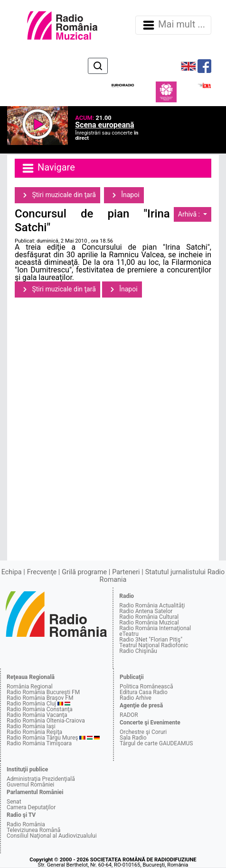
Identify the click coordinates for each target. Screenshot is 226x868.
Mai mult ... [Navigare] (173, 25)
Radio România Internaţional (155, 628)
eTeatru (129, 634)
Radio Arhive (136, 698)
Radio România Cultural (149, 617)
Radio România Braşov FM (40, 698)
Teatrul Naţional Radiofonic (154, 645)
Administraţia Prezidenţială (41, 779)
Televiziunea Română (33, 830)
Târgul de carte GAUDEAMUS (156, 743)
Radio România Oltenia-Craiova (46, 721)
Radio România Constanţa (40, 709)
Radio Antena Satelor (146, 611)
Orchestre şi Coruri (143, 732)
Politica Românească (146, 687)
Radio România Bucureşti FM (43, 692)
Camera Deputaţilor (31, 807)
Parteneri (126, 572)
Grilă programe (84, 572)
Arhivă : (190, 214)
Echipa (12, 572)
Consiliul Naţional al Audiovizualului (52, 836)
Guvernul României (30, 785)
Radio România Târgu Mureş (42, 738)
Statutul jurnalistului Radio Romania (162, 576)
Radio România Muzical (149, 623)
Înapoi (124, 195)
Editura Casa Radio (144, 692)
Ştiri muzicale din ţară (57, 195)
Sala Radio (133, 738)
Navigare (48, 168)
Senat (14, 802)
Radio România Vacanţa (37, 715)
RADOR (129, 715)
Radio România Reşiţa (34, 732)
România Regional (30, 687)
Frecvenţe (42, 572)
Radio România (26, 824)
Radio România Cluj (31, 704)
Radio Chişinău (138, 651)
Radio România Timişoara (39, 743)
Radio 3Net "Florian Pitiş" (151, 640)
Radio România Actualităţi (152, 606)
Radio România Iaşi (31, 726)
